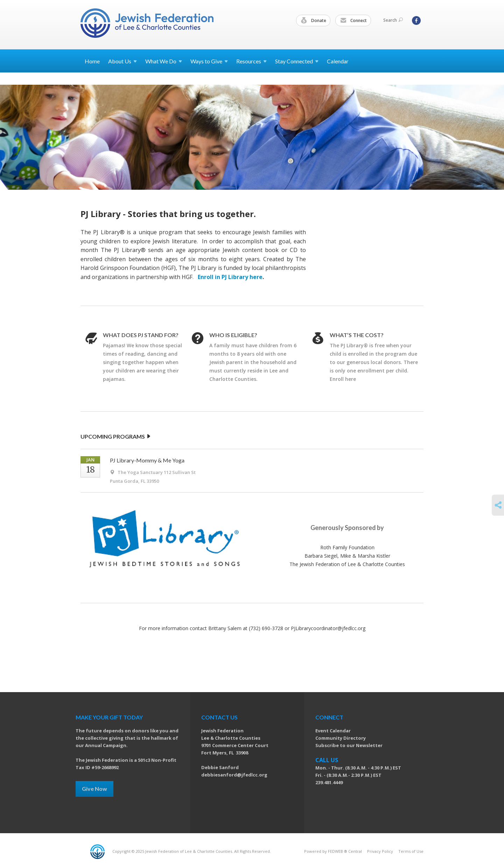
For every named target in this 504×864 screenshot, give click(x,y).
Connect (353, 21)
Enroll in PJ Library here (230, 277)
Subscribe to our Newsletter (349, 745)
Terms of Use (411, 851)
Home (92, 61)
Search (393, 20)
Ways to (209, 61)
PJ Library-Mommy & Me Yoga (147, 460)
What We (164, 61)
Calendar (338, 61)
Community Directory (341, 738)
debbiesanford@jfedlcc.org (234, 775)
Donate (314, 21)
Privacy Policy (380, 851)
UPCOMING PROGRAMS (116, 436)
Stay (297, 61)
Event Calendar (333, 731)
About (122, 61)
